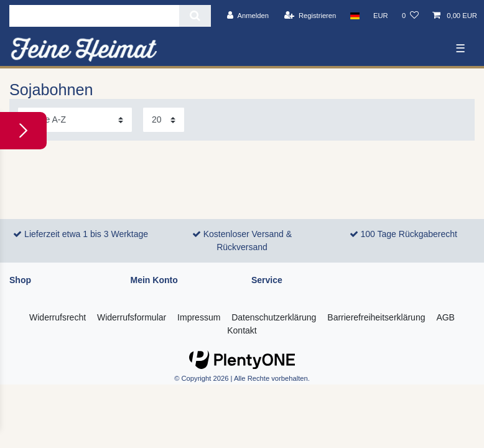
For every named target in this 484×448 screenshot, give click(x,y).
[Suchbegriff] (94, 16)
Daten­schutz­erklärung (274, 317)
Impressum (199, 317)
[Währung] (381, 16)
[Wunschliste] (410, 16)
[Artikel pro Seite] (164, 120)
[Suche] (195, 16)
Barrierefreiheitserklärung (376, 317)
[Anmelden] (248, 16)
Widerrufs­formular (132, 317)
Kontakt (242, 330)
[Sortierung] (75, 120)
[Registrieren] (310, 16)
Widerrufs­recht (58, 317)
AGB (445, 317)
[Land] (354, 16)
